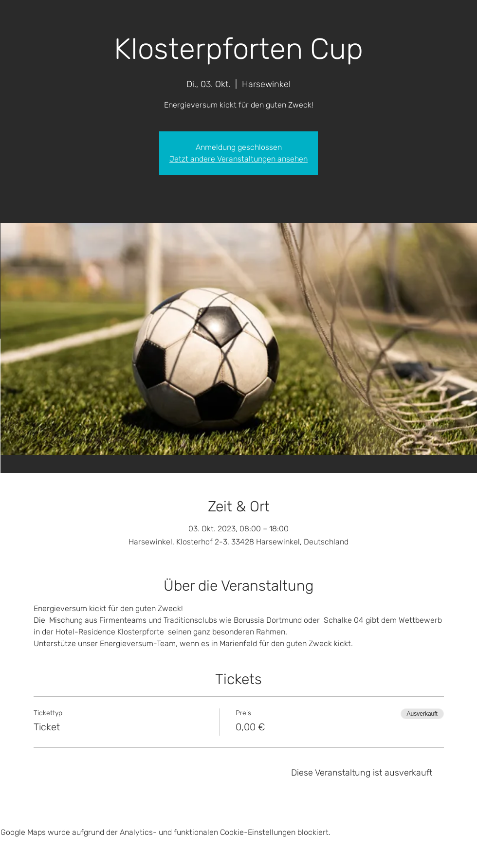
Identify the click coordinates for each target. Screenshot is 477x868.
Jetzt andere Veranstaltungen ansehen (238, 159)
